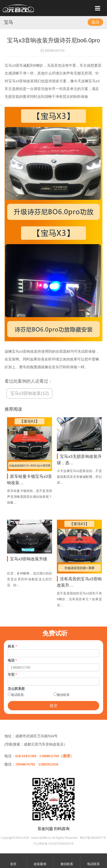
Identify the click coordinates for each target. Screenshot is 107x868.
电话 (12, 660)
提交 (53, 706)
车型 (12, 674)
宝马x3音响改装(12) (29, 393)
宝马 (8, 22)
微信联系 (63, 695)
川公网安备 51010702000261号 (54, 844)
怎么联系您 (16, 689)
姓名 (12, 646)
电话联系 (17, 695)
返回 (95, 22)
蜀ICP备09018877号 (93, 838)
